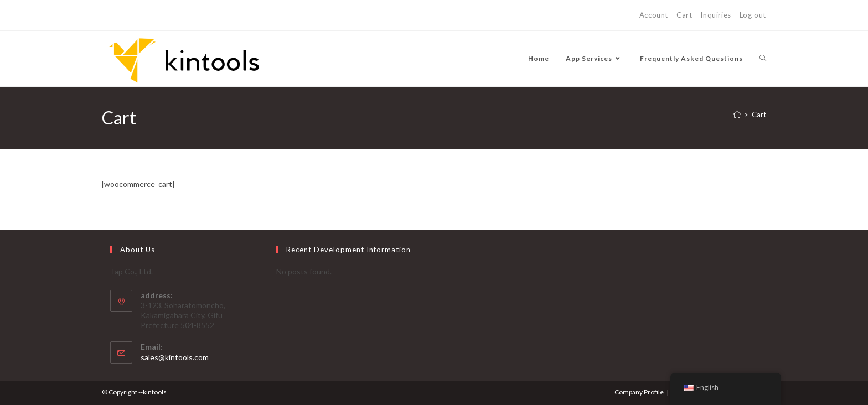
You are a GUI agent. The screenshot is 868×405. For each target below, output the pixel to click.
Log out (753, 15)
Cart (684, 15)
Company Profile (639, 392)
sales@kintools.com (175, 357)
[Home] (737, 115)
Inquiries (715, 15)
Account (654, 15)
